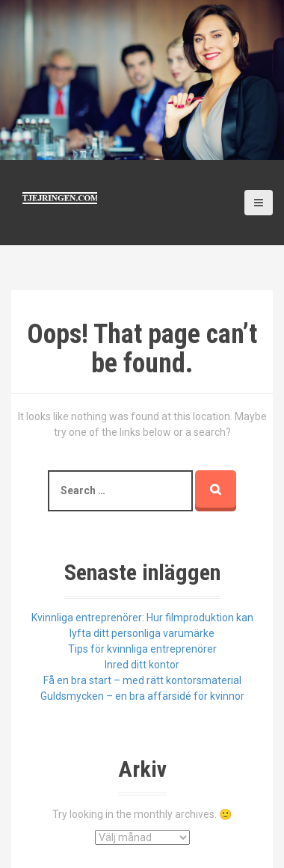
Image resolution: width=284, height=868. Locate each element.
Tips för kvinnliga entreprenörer (142, 649)
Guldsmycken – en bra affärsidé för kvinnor (142, 696)
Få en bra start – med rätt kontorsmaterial (142, 680)
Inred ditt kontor (142, 665)
